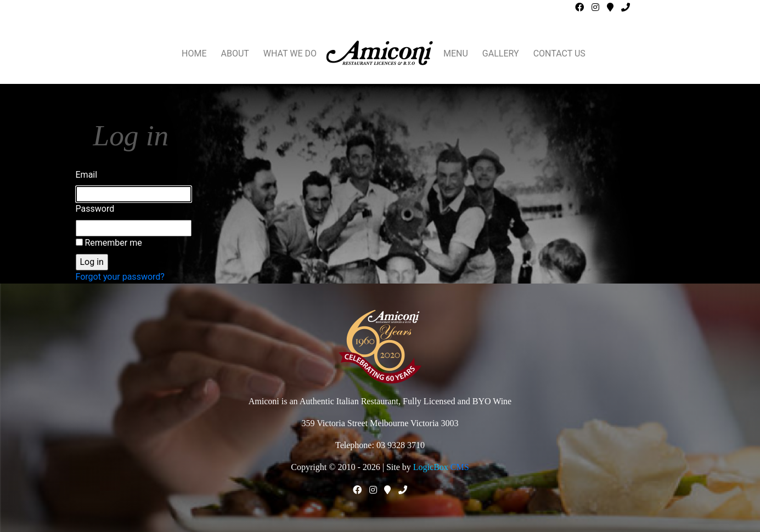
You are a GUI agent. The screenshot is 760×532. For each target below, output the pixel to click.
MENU (456, 53)
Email (87, 175)
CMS (460, 467)
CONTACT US (559, 53)
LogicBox (431, 467)
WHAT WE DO (290, 53)
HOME (194, 53)
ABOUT (235, 53)
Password (95, 209)
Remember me (113, 243)
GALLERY (501, 53)
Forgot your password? (120, 277)
